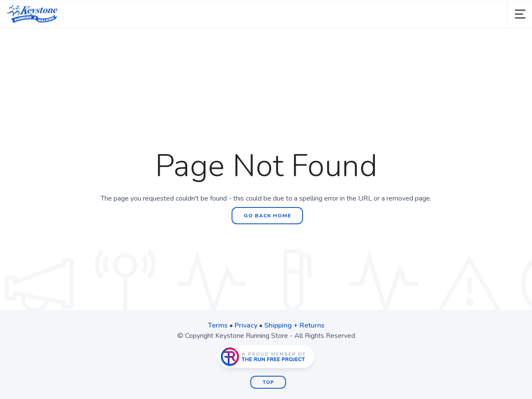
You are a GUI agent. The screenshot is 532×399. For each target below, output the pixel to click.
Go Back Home (267, 216)
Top (268, 382)
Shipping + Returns (294, 325)
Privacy (246, 325)
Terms (218, 325)
